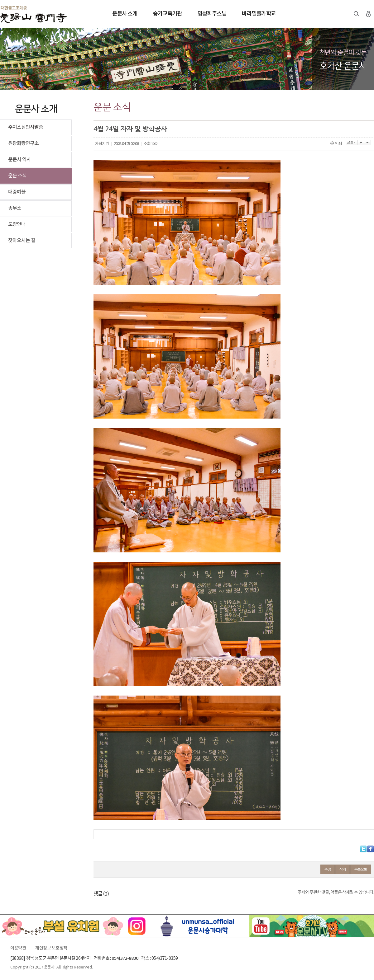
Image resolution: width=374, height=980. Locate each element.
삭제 (343, 869)
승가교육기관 (167, 14)
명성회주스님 (212, 14)
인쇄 (336, 144)
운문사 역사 (19, 160)
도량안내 (17, 224)
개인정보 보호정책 (51, 948)
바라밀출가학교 (259, 14)
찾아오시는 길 (22, 241)
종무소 (15, 208)
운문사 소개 (125, 14)
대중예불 (17, 192)
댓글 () (101, 894)
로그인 (368, 14)
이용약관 (18, 948)
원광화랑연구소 (23, 143)
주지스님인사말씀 (26, 127)
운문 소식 (17, 176)
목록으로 (361, 869)
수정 (328, 869)
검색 (357, 14)
